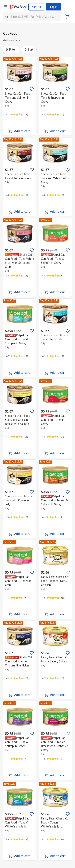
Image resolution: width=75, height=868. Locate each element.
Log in (54, 7)
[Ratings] (17, 115)
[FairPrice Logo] (18, 7)
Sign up (36, 7)
